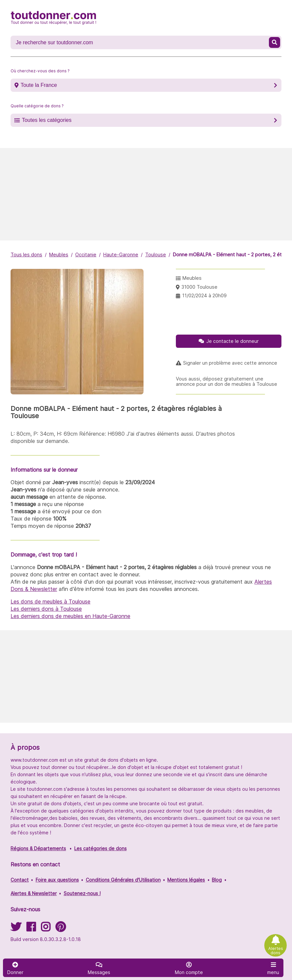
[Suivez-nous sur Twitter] (16, 929)
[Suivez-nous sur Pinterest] (61, 929)
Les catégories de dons (100, 848)
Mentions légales (186, 880)
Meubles (59, 254)
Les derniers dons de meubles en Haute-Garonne (70, 616)
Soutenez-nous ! (82, 893)
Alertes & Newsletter (34, 893)
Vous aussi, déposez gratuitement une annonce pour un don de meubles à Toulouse (227, 381)
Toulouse (156, 254)
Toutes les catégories (47, 120)
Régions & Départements (38, 848)
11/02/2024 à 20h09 (204, 295)
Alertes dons (276, 951)
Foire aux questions (57, 880)
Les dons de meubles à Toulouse (50, 601)
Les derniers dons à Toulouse (46, 609)
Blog (217, 880)
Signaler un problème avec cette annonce (230, 363)
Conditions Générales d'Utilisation (123, 880)
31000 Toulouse (199, 287)
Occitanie (86, 254)
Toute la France (39, 85)
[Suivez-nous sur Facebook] (31, 929)
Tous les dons (26, 254)
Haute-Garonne (121, 254)
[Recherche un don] (140, 43)
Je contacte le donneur (232, 341)
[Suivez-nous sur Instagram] (46, 929)
